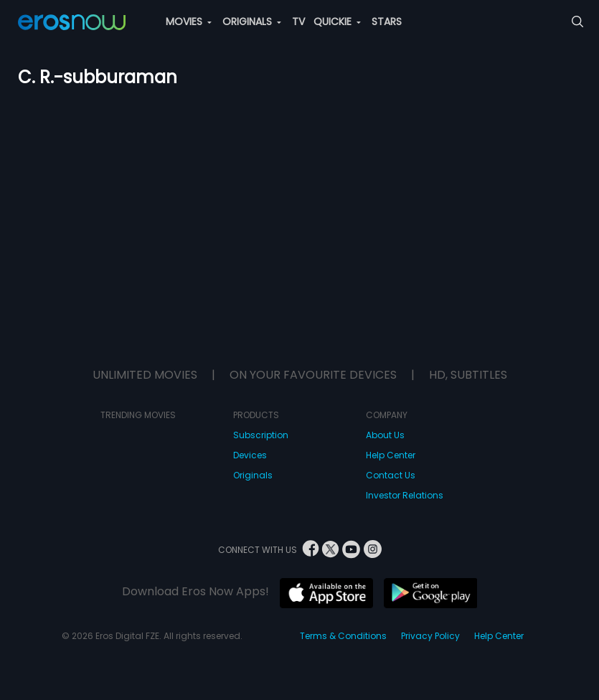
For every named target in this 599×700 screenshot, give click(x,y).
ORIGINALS (252, 22)
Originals (253, 475)
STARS (387, 22)
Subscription (261, 435)
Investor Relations (405, 495)
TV (298, 22)
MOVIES (189, 22)
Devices (250, 455)
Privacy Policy (430, 636)
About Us (385, 435)
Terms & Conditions (343, 636)
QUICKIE (337, 22)
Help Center (391, 455)
